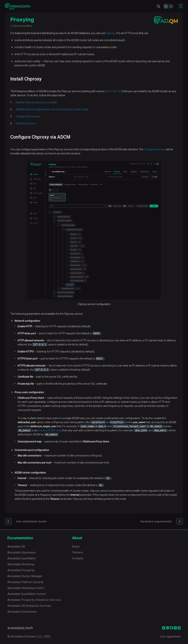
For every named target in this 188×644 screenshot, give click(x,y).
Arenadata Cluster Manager (25, 576)
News (76, 547)
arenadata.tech (20, 628)
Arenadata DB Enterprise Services (29, 606)
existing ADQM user (49, 430)
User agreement (170, 637)
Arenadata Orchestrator (22, 612)
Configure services (154, 149)
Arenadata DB (16, 547)
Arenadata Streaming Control (26, 588)
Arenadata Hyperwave (22, 552)
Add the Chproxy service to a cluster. (37, 102)
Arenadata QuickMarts (22, 558)
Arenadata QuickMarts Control (27, 594)
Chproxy (110, 33)
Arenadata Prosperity (21, 570)
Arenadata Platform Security (25, 582)
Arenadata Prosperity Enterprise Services (34, 600)
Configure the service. (28, 116)
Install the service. (26, 123)
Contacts (78, 558)
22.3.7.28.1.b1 (113, 91)
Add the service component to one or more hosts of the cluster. (52, 109)
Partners (78, 552)
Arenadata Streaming (21, 564)
